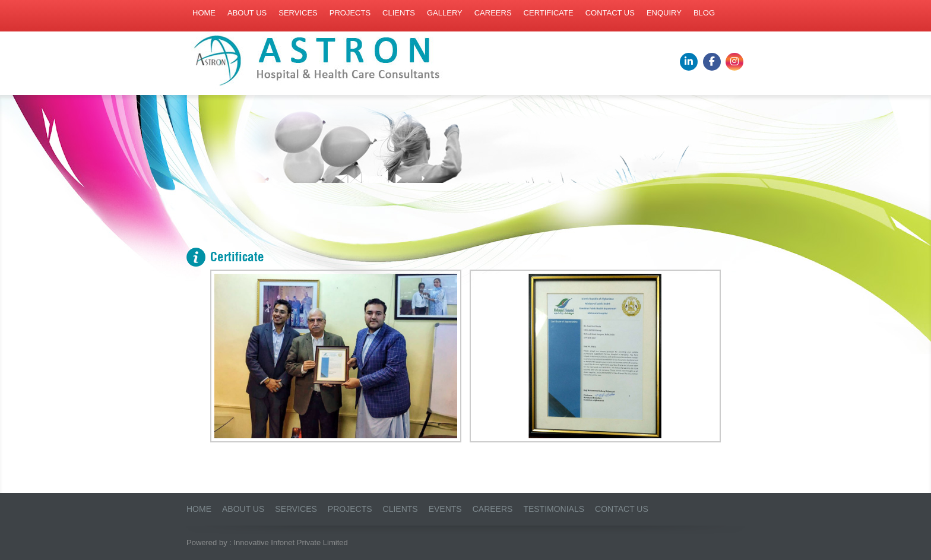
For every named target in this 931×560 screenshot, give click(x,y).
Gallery (445, 13)
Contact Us (622, 509)
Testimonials (554, 509)
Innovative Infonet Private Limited (291, 542)
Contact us (610, 13)
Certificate (549, 13)
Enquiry (664, 13)
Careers (493, 13)
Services (298, 13)
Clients (399, 13)
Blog (704, 13)
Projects (350, 13)
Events (445, 509)
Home (204, 13)
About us (247, 13)
